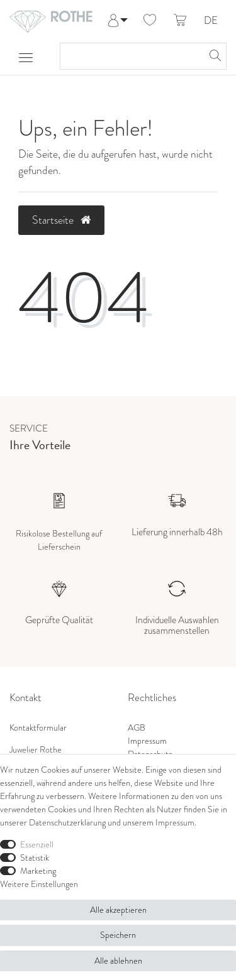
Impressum (147, 741)
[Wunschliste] (150, 21)
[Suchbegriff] (131, 56)
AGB (137, 727)
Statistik (35, 857)
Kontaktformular (38, 727)
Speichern (118, 935)
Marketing (38, 871)
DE (211, 21)
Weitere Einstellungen (39, 884)
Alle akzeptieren (118, 910)
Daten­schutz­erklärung (67, 822)
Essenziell (37, 844)
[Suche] (213, 56)
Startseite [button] (61, 220)
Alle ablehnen (118, 961)
